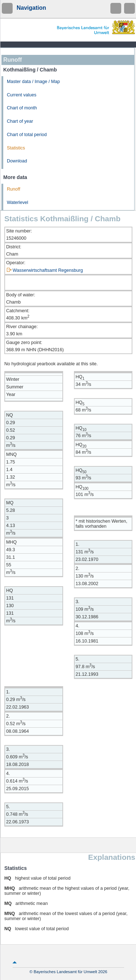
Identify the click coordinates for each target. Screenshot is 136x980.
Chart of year (20, 121)
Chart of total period (27, 135)
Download (17, 161)
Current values (22, 95)
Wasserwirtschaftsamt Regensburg (48, 270)
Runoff (14, 189)
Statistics (16, 148)
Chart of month (22, 108)
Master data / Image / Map (33, 82)
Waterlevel (17, 202)
